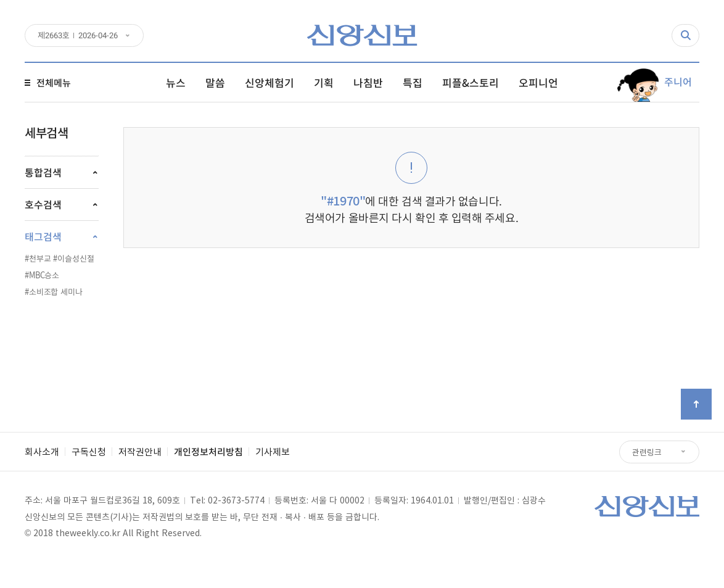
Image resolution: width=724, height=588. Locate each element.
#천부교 (38, 258)
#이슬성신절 (73, 258)
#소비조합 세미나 (54, 292)
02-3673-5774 (236, 500)
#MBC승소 (42, 275)
